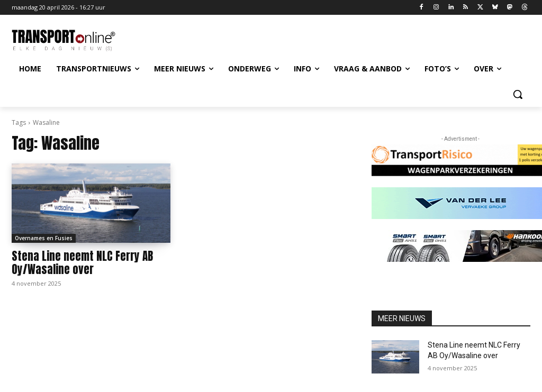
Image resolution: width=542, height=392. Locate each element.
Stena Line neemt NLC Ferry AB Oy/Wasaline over (82, 263)
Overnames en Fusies (44, 238)
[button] (518, 94)
